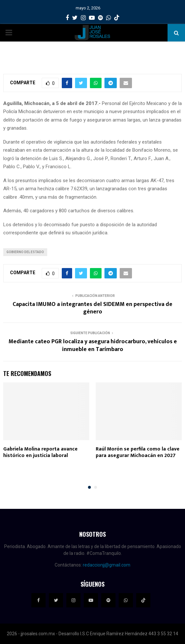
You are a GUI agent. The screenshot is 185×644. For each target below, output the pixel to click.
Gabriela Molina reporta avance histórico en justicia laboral (40, 452)
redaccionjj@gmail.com (107, 565)
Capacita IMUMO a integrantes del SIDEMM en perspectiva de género (92, 308)
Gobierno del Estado (25, 252)
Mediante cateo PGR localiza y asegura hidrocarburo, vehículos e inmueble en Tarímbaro (93, 345)
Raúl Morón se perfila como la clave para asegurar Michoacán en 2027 (138, 452)
